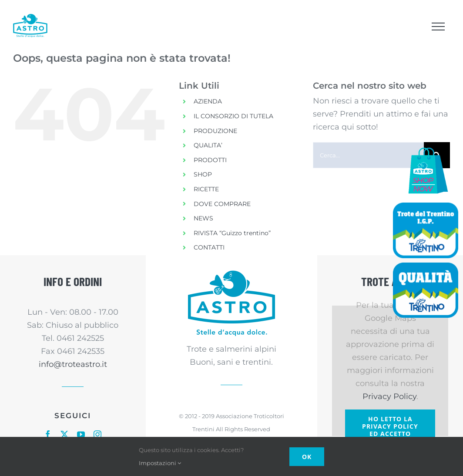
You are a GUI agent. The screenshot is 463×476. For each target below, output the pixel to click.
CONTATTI (209, 247)
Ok (307, 457)
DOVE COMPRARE (222, 204)
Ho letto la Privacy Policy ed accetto (390, 426)
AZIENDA (208, 101)
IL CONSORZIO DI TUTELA (233, 116)
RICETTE (206, 189)
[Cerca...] (368, 155)
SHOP (203, 174)
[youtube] (81, 434)
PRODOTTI (210, 160)
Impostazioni (160, 463)
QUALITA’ (208, 145)
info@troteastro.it (73, 364)
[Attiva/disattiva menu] (438, 27)
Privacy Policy (389, 396)
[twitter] (64, 434)
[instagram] (97, 434)
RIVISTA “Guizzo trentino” (232, 233)
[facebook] (48, 434)
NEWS (203, 218)
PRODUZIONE (215, 131)
